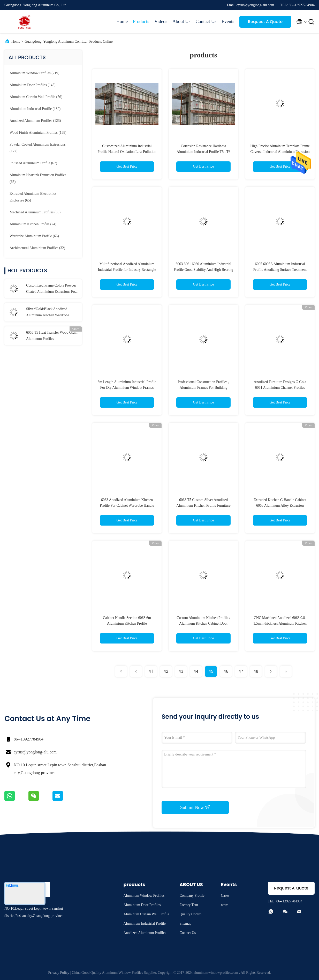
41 (151, 671)
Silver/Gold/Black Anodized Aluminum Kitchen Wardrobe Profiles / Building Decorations (49, 313)
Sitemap (186, 923)
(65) (38, 178)
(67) (33, 163)
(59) (35, 212)
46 (226, 671)
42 (166, 671)
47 (241, 671)
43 (181, 671)
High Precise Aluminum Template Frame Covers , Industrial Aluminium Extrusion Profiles (280, 152)
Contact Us (206, 21)
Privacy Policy (59, 973)
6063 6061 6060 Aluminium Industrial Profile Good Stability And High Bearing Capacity (203, 270)
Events (228, 21)
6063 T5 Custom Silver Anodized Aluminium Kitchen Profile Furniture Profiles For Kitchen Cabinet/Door (203, 506)
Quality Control (191, 914)
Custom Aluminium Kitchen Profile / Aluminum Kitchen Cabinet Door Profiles (203, 623)
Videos (161, 21)
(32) (37, 248)
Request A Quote (265, 22)
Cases (225, 896)
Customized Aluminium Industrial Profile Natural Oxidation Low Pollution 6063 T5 (127, 152)
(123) (35, 121)
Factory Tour (189, 905)
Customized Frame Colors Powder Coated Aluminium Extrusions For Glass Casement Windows (51, 289)
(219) (34, 73)
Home (122, 21)
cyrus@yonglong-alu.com (35, 752)
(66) (34, 236)
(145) (33, 85)
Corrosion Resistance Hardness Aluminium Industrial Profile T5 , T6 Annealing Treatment (203, 152)
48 (256, 671)
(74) (33, 224)
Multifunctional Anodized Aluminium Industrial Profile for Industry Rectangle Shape (127, 270)
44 (196, 671)
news (225, 905)
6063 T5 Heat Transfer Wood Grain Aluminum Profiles (52, 336)
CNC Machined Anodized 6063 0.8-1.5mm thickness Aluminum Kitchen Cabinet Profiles (280, 623)
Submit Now (195, 807)
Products (141, 21)
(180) (35, 109)
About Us (181, 21)
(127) (38, 148)
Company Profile (192, 896)
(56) (36, 97)
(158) (38, 133)
